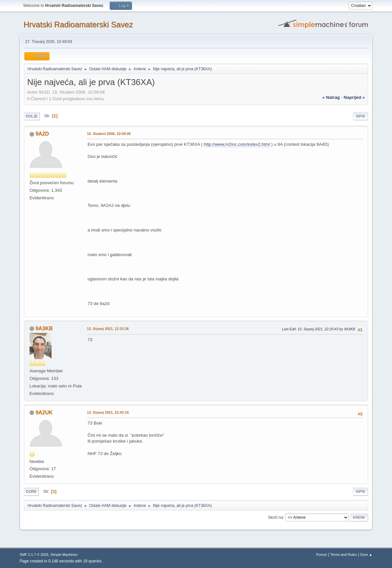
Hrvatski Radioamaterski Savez (78, 24)
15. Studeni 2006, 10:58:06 (109, 134)
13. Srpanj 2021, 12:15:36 (108, 329)
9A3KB (44, 328)
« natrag (331, 97)
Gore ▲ (366, 555)
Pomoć (322, 555)
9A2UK (44, 413)
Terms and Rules (344, 555)
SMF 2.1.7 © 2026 (34, 555)
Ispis (361, 116)
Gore (31, 492)
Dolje (32, 116)
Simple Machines (64, 555)
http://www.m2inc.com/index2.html (237, 144)
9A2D (42, 134)
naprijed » (354, 97)
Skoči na (275, 517)
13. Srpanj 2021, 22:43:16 (108, 412)
